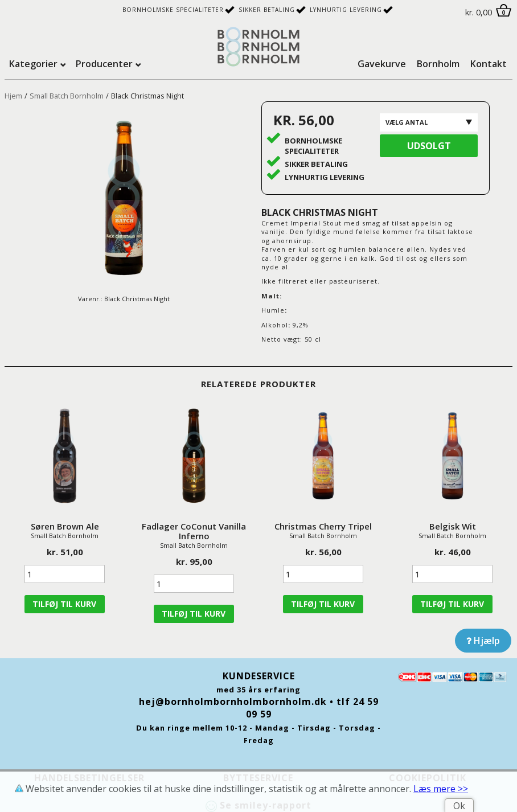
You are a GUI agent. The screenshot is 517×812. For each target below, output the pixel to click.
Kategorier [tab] (33, 64)
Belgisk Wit (453, 526)
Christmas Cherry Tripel (323, 526)
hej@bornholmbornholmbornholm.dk (233, 702)
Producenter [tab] (104, 64)
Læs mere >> (441, 789)
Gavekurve (382, 64)
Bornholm (438, 64)
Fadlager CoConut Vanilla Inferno (194, 531)
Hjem (13, 96)
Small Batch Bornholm (67, 96)
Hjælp (483, 641)
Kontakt (489, 64)
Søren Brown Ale (65, 526)
